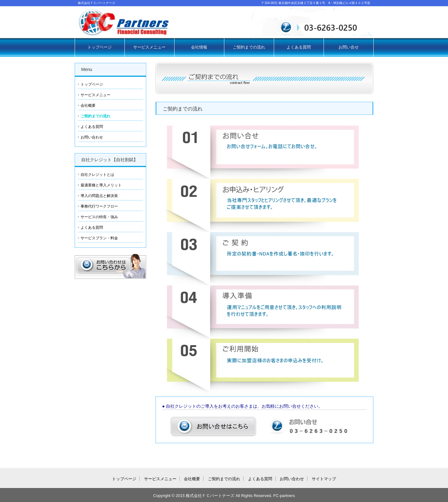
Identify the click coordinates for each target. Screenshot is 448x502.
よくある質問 (299, 47)
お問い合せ (349, 47)
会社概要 (88, 106)
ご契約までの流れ (249, 47)
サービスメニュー (149, 47)
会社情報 (199, 47)
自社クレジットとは (97, 175)
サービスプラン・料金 (99, 238)
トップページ (100, 47)
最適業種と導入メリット (101, 185)
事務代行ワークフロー (99, 206)
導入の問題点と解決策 (99, 196)
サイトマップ (324, 479)
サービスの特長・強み (99, 217)
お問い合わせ (92, 137)
